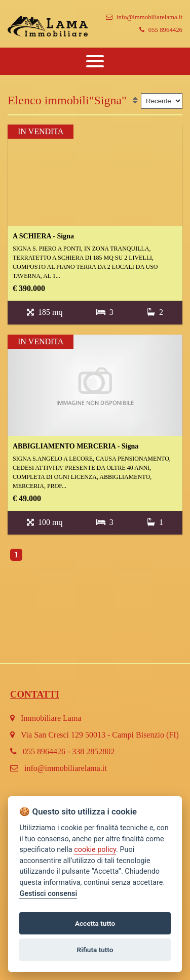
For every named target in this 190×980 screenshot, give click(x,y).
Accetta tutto (95, 923)
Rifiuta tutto (95, 950)
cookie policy (95, 850)
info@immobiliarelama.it (144, 17)
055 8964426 (161, 30)
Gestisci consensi (48, 894)
